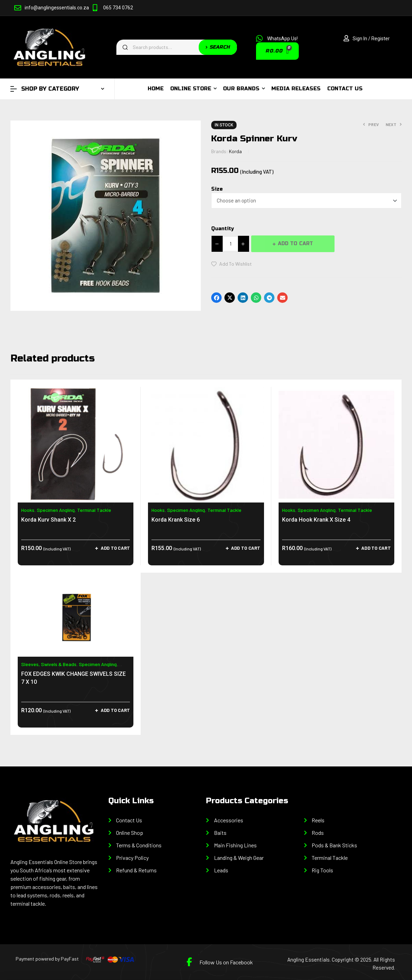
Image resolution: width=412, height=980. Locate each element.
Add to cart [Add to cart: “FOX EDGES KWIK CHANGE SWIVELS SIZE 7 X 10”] (116, 710)
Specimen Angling (56, 510)
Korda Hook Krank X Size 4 (316, 520)
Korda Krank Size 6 (176, 520)
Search (218, 47)
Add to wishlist (236, 264)
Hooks (28, 510)
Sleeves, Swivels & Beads (49, 664)
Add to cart (296, 244)
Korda (235, 151)
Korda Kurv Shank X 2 (48, 520)
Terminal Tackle (94, 510)
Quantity (223, 229)
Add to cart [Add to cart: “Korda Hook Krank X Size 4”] (376, 548)
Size (217, 189)
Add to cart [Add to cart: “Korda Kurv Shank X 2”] (116, 548)
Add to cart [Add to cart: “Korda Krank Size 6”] (246, 548)
